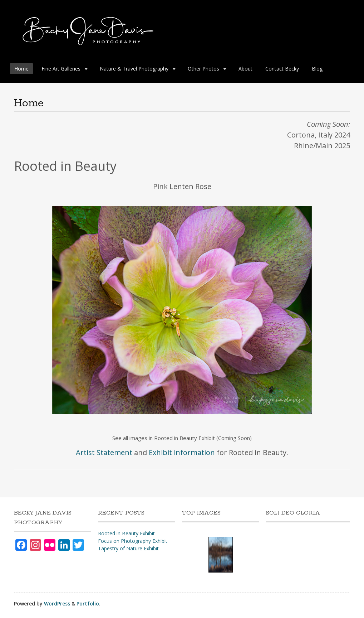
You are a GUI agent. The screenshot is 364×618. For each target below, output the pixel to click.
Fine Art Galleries (61, 69)
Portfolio (88, 603)
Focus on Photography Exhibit (133, 541)
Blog (317, 69)
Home (21, 69)
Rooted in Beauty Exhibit (126, 533)
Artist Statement (104, 452)
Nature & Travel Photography (134, 69)
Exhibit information (182, 452)
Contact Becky (282, 69)
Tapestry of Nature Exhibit (128, 548)
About (245, 69)
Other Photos (203, 69)
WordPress (57, 603)
